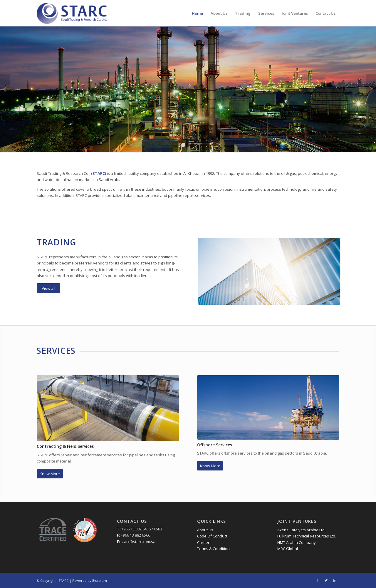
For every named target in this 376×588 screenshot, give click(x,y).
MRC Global (288, 549)
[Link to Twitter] (326, 580)
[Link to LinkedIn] (335, 580)
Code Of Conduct (212, 536)
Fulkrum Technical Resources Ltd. (307, 536)
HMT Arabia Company (297, 542)
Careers (204, 542)
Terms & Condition (213, 549)
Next (371, 89)
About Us (205, 530)
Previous (5, 89)
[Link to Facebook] (317, 580)
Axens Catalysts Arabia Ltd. (301, 530)
